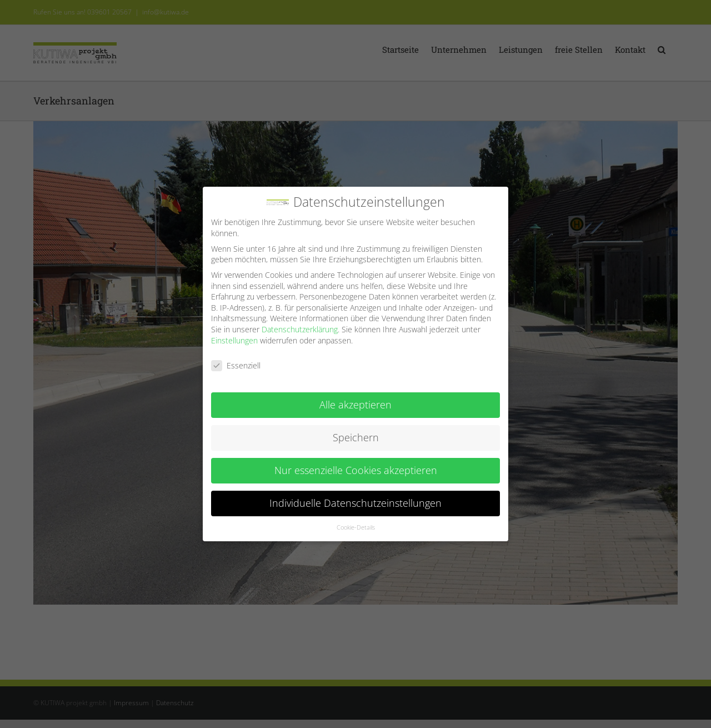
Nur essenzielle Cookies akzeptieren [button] (356, 465)
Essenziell (236, 360)
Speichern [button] (356, 432)
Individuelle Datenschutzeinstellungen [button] (355, 497)
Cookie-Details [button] (356, 522)
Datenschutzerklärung (300, 324)
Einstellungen (234, 334)
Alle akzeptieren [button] (355, 399)
